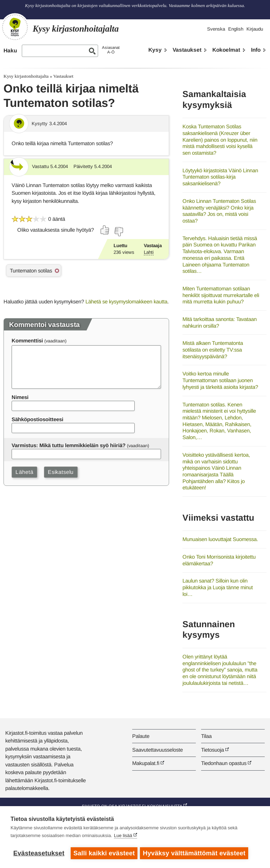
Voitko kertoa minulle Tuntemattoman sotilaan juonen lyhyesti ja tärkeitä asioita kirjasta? (220, 380)
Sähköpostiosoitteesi (37, 419)
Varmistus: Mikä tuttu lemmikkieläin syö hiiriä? (69, 445)
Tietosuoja (213, 750)
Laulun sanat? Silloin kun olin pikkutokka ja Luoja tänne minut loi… (218, 587)
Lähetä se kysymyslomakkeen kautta (126, 301)
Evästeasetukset (39, 853)
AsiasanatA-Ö (111, 50)
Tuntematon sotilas (31, 271)
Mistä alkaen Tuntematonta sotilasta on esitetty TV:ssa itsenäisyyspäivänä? (213, 349)
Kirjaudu (255, 29)
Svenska (216, 29)
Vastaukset (187, 50)
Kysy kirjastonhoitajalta (26, 76)
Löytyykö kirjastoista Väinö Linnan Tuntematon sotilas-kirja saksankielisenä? (220, 177)
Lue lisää (123, 836)
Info (256, 50)
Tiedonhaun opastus (224, 763)
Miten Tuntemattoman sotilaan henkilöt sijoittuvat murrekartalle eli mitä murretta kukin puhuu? (221, 295)
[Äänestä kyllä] (105, 230)
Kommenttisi (27, 340)
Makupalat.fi (146, 763)
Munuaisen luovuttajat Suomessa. (220, 539)
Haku (10, 50)
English (236, 29)
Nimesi (20, 397)
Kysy (155, 50)
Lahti (149, 252)
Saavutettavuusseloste (157, 750)
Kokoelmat (226, 50)
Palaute (141, 736)
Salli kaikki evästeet (104, 853)
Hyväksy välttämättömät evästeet (195, 853)
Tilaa (206, 736)
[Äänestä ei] (118, 232)
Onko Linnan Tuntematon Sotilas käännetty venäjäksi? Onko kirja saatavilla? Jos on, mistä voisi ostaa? (219, 211)
